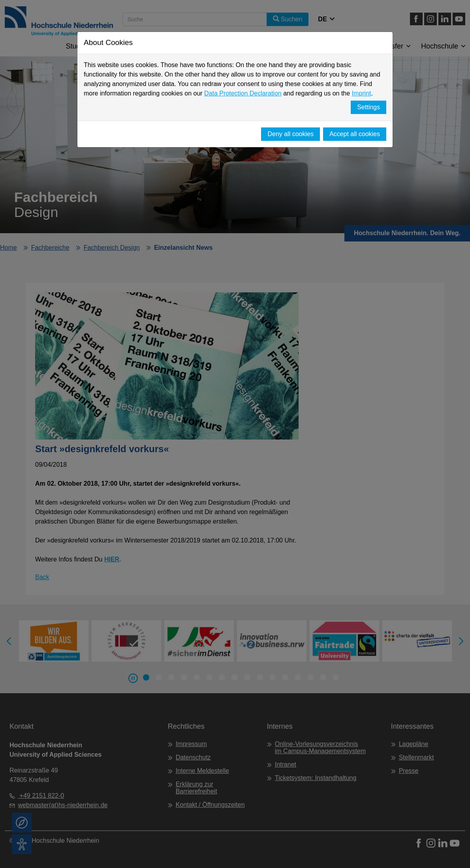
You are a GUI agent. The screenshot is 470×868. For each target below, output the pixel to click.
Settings (368, 107)
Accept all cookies (355, 134)
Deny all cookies (290, 134)
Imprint (362, 93)
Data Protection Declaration (243, 93)
